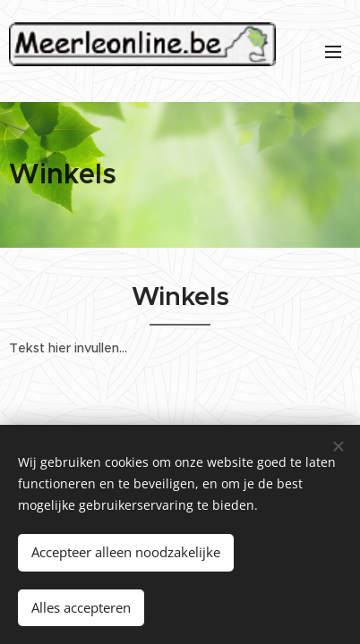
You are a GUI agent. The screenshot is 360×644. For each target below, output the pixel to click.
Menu (333, 52)
